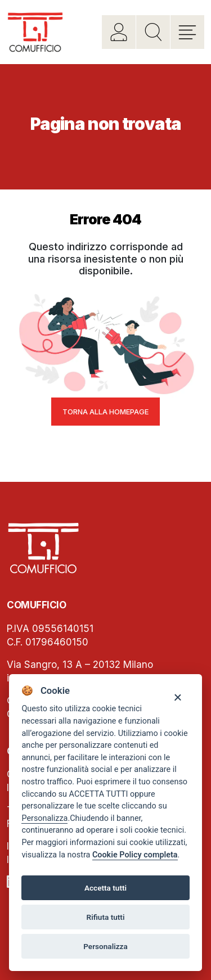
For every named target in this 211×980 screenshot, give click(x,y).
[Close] (178, 696)
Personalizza (44, 818)
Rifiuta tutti (106, 917)
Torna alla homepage (105, 412)
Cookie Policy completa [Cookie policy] (135, 855)
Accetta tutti (105, 888)
